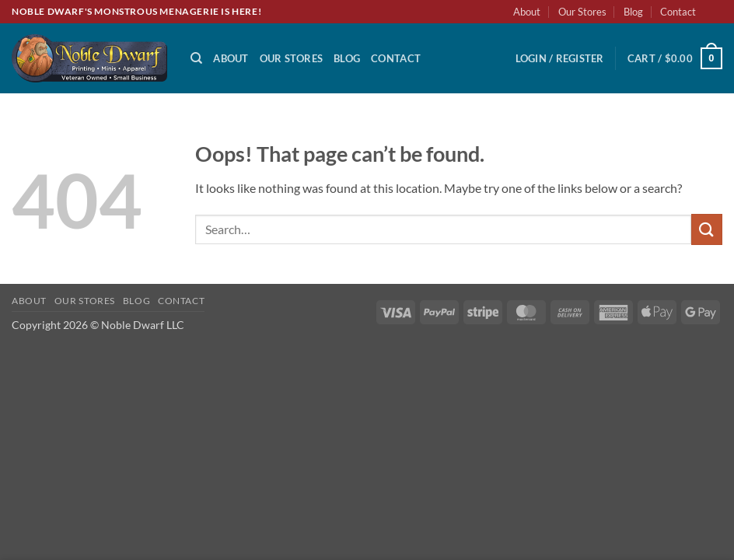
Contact (678, 12)
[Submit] (707, 229)
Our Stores (582, 12)
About (527, 12)
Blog (633, 12)
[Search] (196, 58)
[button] (560, 58)
